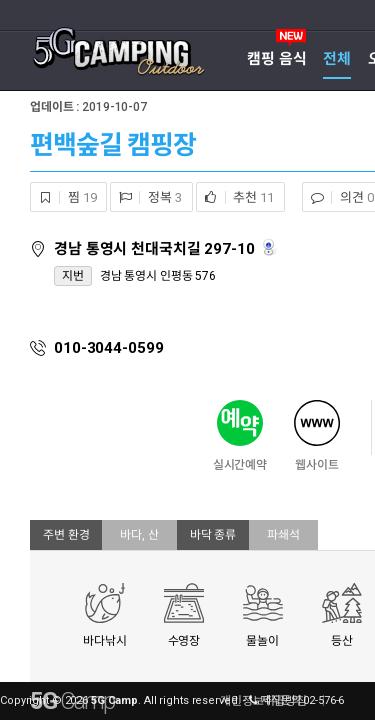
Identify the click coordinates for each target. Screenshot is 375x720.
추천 (235, 197)
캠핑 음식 (276, 59)
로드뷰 (270, 247)
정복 (146, 197)
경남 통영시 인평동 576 (158, 276)
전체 (337, 59)
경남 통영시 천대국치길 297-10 (156, 249)
